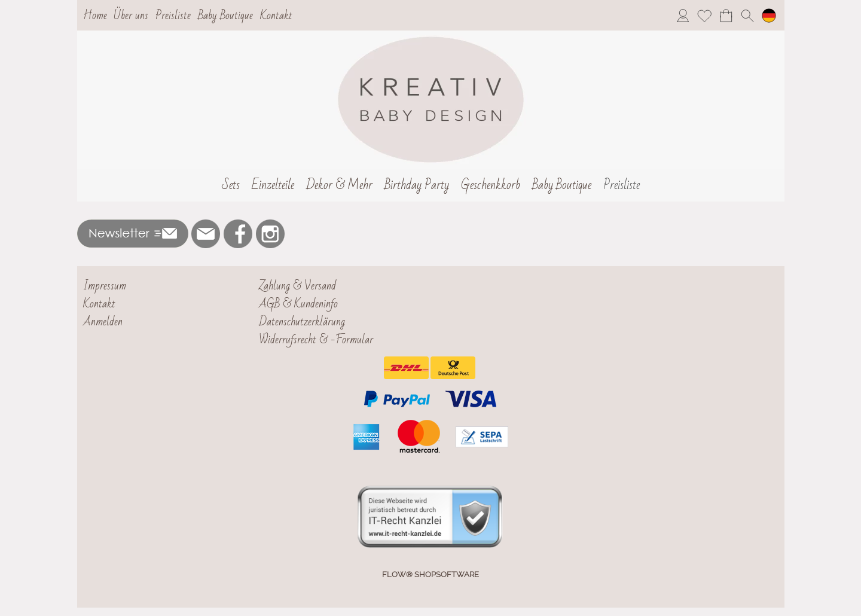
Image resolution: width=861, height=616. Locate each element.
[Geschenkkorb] (491, 185)
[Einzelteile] (273, 185)
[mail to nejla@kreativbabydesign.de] (206, 234)
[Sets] (231, 185)
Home (95, 16)
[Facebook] (238, 234)
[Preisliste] (622, 185)
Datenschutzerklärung (302, 322)
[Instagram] (270, 234)
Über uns (131, 16)
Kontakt (276, 16)
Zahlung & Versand (297, 286)
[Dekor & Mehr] (339, 185)
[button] (747, 16)
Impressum (105, 286)
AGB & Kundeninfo (298, 304)
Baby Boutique (225, 16)
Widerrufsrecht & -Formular (316, 340)
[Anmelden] (683, 16)
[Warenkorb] (726, 16)
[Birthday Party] (417, 185)
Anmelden (103, 322)
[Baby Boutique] (562, 185)
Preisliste (173, 16)
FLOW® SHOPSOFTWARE (430, 574)
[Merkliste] (704, 16)
